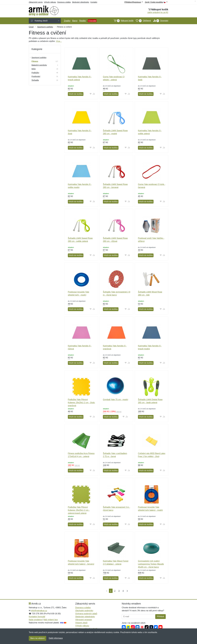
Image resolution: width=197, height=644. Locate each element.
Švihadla (35, 80)
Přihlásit (161, 617)
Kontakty (94, 2)
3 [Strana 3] (119, 591)
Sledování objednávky (81, 2)
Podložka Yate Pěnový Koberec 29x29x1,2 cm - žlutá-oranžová (81, 403)
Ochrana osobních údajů (86, 614)
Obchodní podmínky (84, 611)
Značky (67, 21)
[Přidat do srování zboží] (94, 94)
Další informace (56, 638)
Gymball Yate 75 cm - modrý (116, 400)
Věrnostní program (84, 620)
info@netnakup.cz (39, 611)
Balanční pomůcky (39, 65)
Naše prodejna (35, 620)
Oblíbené (142, 21)
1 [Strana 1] (111, 591)
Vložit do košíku (76, 94)
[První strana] (106, 591)
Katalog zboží (45, 21)
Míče (34, 69)
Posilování (36, 76)
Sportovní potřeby (45, 27)
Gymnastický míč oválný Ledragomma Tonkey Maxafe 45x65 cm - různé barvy (151, 564)
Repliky (83, 21)
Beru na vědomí (38, 638)
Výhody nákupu (50, 2)
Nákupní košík (122, 21)
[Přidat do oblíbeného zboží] (91, 94)
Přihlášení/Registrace (134, 2)
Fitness (35, 61)
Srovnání (160, 21)
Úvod (31, 27)
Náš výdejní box (51, 620)
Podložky (35, 73)
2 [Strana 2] (115, 591)
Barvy (75, 21)
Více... (59, 41)
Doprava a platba (64, 2)
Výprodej (92, 21)
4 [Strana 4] (123, 591)
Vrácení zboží (81, 623)
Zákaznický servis (36, 2)
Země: (156, 2)
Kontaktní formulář (37, 617)
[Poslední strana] (127, 591)
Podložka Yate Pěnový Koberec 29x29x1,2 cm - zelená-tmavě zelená (79, 510)
